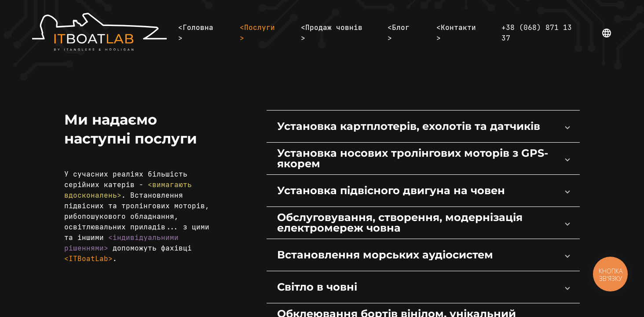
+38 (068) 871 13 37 (537, 33)
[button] (423, 126)
